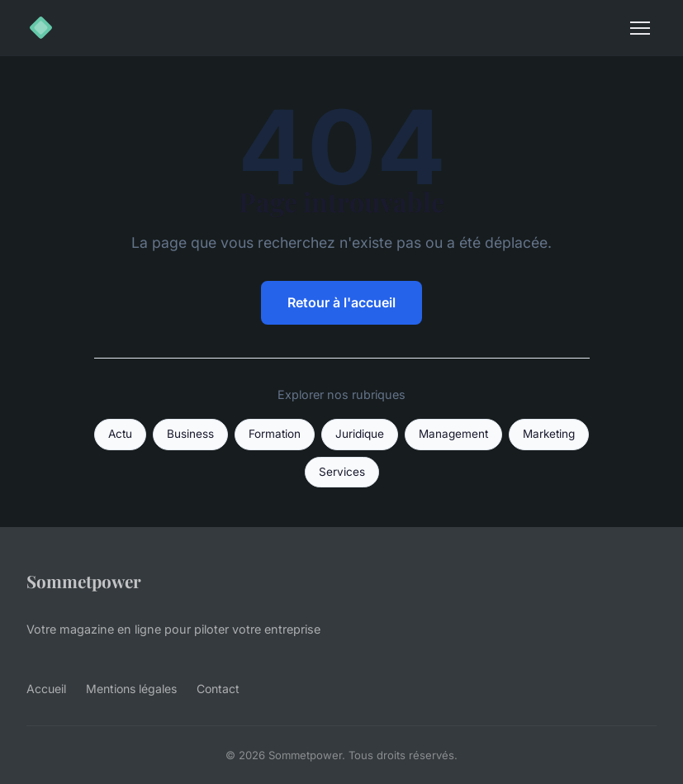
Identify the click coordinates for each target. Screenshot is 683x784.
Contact (218, 689)
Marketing (549, 434)
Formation (275, 434)
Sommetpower (84, 581)
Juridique (360, 434)
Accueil (46, 689)
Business (190, 434)
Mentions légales (131, 689)
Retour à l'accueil (341, 302)
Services (342, 472)
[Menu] (640, 28)
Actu (120, 434)
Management (453, 434)
